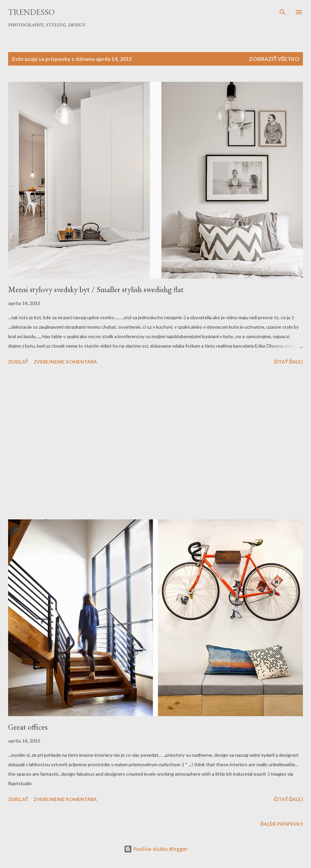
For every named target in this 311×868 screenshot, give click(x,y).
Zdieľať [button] (18, 362)
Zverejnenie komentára (65, 362)
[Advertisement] (155, 443)
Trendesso (31, 12)
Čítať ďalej (288, 362)
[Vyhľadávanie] (283, 12)
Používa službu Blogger (156, 849)
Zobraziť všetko (274, 59)
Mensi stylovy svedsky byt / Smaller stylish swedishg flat (96, 289)
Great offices (28, 727)
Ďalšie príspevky (282, 824)
